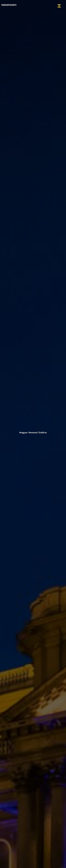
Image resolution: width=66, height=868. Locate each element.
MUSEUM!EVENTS (9, 5)
